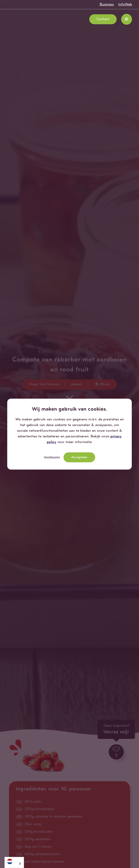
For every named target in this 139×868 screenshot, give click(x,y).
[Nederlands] (14, 861)
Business (107, 5)
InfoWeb (125, 5)
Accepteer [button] (79, 457)
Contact (103, 19)
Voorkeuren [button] (52, 457)
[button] (127, 19)
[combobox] (14, 862)
